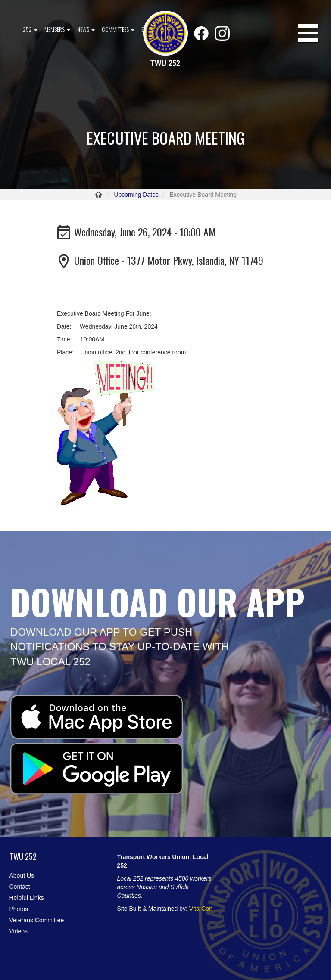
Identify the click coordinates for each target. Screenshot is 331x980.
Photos (19, 909)
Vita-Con (201, 909)
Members (57, 29)
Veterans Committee (37, 920)
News (86, 29)
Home (99, 195)
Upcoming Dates (136, 195)
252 (30, 29)
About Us (22, 875)
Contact (20, 887)
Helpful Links (27, 898)
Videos (19, 931)
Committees (118, 29)
